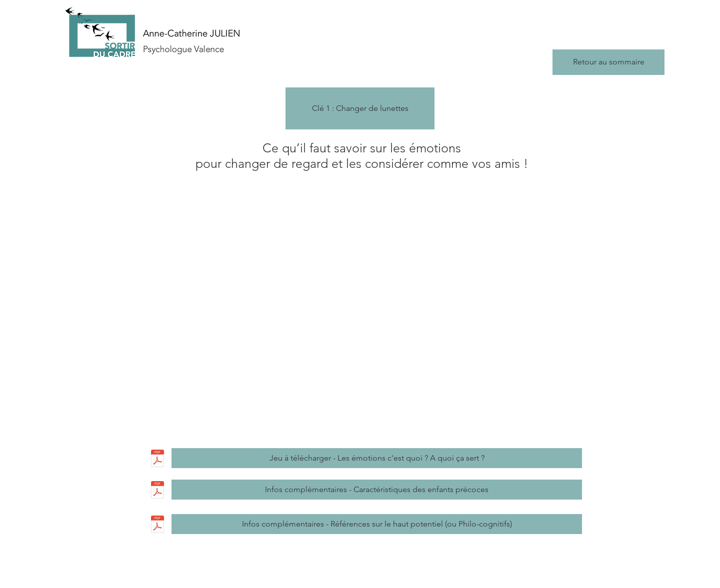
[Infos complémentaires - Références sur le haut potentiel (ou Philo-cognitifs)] (377, 524)
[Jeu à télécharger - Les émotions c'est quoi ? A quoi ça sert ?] (377, 458)
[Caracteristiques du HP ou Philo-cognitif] (157, 491)
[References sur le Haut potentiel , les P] (157, 526)
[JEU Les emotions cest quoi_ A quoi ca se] (157, 460)
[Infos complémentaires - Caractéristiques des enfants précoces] (377, 490)
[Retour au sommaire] (608, 62)
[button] (360, 108)
